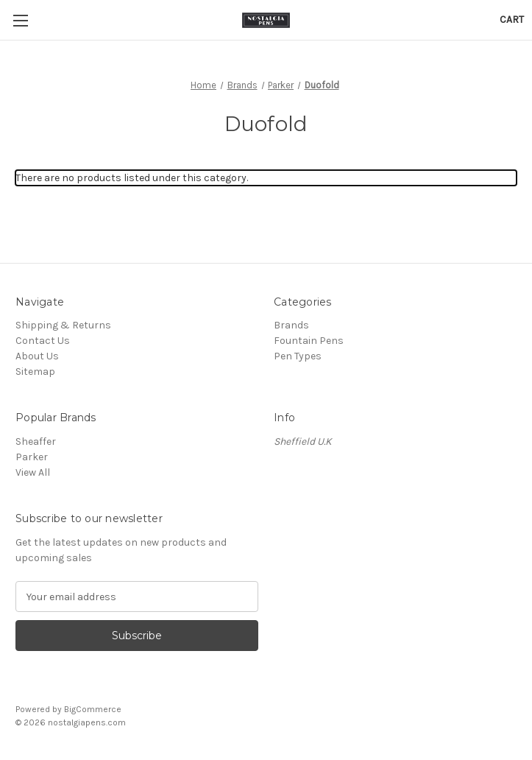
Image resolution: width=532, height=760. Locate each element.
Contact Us (43, 341)
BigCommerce (93, 709)
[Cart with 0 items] (512, 20)
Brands (291, 325)
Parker (33, 457)
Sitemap (35, 372)
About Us (37, 356)
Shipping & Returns (63, 325)
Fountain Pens (309, 341)
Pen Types (298, 356)
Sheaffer (36, 441)
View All (33, 472)
